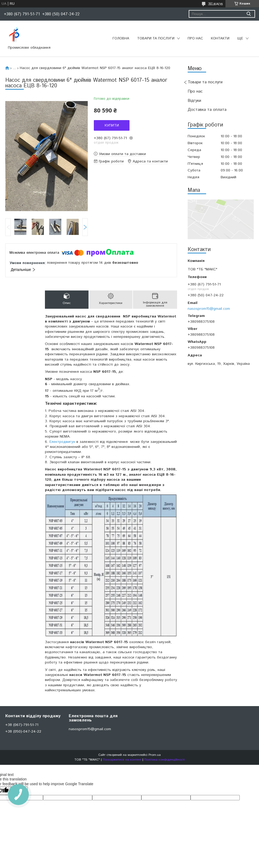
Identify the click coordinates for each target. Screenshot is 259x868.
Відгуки (194, 101)
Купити (112, 125)
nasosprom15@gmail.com (209, 309)
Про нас (195, 38)
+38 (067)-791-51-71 (22, 725)
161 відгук (216, 4)
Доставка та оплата (207, 110)
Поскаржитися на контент (122, 760)
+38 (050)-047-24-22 (23, 731)
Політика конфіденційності (165, 760)
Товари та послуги (156, 38)
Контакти (220, 38)
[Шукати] (249, 14)
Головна (121, 38)
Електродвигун (62, 442)
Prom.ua (155, 755)
